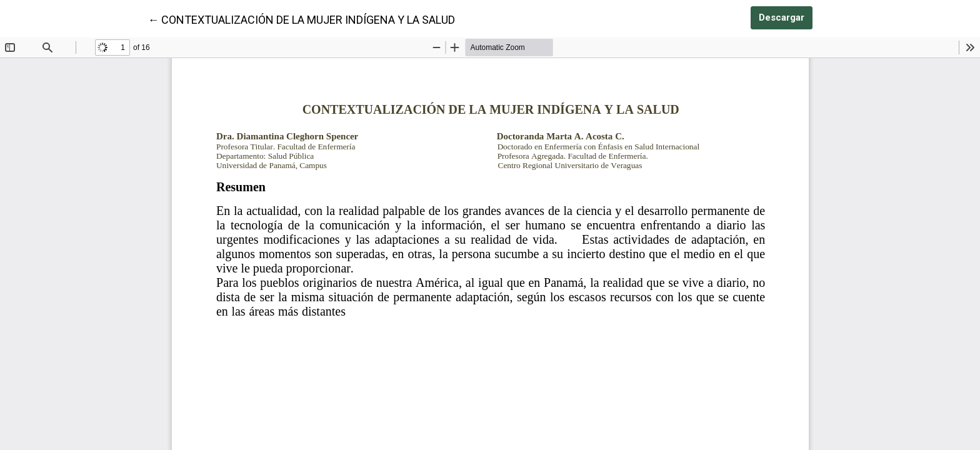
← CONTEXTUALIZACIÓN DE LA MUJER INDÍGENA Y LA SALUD (301, 19)
